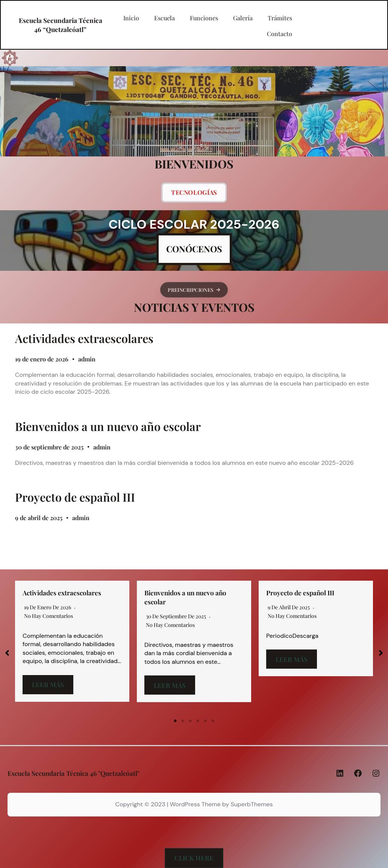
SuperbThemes (252, 804)
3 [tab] (190, 721)
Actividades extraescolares (84, 338)
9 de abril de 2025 (39, 518)
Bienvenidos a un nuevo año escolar (108, 426)
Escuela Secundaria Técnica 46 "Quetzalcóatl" (74, 773)
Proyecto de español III (75, 497)
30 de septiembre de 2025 (49, 447)
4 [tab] (198, 721)
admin (87, 359)
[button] (194, 290)
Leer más (48, 684)
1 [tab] (175, 721)
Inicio (131, 18)
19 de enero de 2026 (42, 359)
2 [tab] (183, 721)
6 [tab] (213, 721)
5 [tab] (205, 721)
